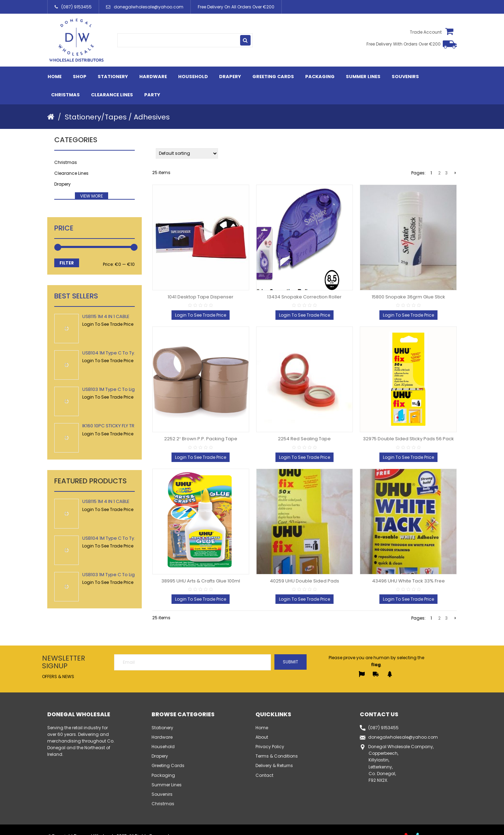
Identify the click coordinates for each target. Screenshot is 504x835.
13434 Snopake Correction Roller (304, 297)
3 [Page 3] (446, 173)
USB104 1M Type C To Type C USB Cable (126, 353)
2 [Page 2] (439, 173)
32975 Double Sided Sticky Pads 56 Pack (408, 439)
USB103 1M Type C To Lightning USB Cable (128, 389)
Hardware (153, 77)
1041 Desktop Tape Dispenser (201, 297)
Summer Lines (363, 77)
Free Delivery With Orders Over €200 (404, 44)
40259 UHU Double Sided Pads (304, 581)
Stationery (113, 77)
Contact (264, 775)
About (262, 737)
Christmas (65, 95)
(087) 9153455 (73, 7)
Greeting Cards (273, 77)
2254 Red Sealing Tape (304, 439)
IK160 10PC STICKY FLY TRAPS (113, 426)
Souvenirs (405, 77)
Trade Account (425, 32)
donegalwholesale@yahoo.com (145, 7)
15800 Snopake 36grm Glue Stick (408, 297)
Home (55, 77)
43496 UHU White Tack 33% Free (408, 581)
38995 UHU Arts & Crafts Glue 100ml (201, 581)
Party (152, 95)
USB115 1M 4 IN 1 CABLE (106, 316)
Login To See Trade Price (108, 324)
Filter (67, 263)
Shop (80, 77)
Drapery (230, 77)
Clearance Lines (112, 95)
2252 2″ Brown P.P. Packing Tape (201, 439)
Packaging (320, 77)
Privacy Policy (270, 747)
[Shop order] (187, 153)
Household (193, 77)
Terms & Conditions (277, 756)
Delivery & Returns (274, 765)
